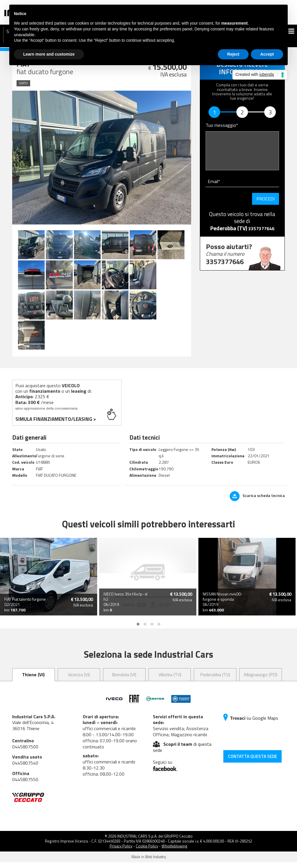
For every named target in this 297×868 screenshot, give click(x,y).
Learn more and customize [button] (49, 54)
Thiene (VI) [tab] (33, 680)
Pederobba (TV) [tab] (215, 680)
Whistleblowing (174, 852)
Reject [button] (233, 54)
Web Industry (155, 863)
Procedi (266, 199)
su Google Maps (251, 724)
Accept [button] (267, 54)
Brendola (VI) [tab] (124, 680)
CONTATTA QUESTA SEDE (252, 762)
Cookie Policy (147, 852)
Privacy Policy (121, 852)
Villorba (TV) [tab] (170, 680)
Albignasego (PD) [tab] (260, 680)
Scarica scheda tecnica (257, 501)
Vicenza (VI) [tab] (79, 680)
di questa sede (182, 753)
